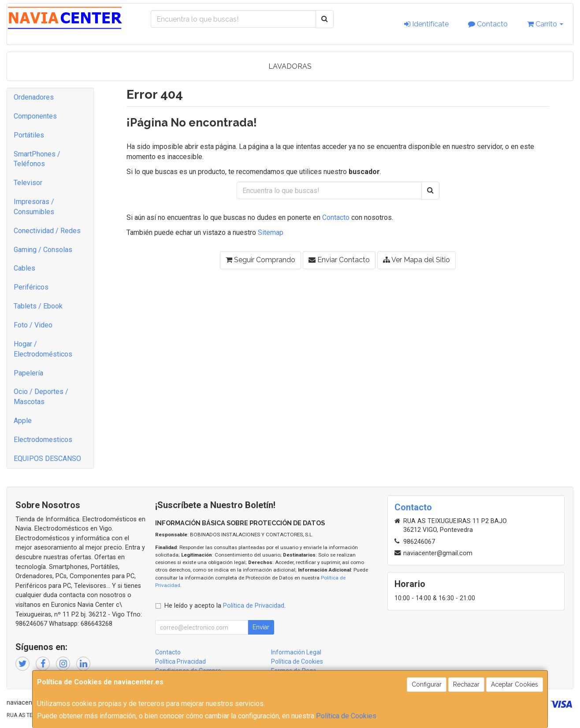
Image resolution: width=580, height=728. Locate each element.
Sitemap (271, 232)
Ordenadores (34, 97)
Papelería (28, 373)
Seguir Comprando (260, 260)
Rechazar (466, 684)
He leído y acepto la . (225, 606)
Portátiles (29, 135)
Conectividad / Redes (47, 231)
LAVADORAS (290, 66)
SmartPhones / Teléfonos (37, 159)
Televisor (28, 183)
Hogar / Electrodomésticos (43, 349)
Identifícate (426, 24)
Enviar (261, 627)
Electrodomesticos (43, 440)
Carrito (545, 24)
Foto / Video (33, 325)
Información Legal (296, 652)
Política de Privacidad (254, 606)
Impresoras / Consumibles (34, 207)
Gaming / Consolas (43, 250)
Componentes (35, 116)
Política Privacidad (180, 661)
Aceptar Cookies (515, 684)
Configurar (427, 684)
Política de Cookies (346, 716)
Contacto (488, 24)
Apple (23, 421)
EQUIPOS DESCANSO (47, 459)
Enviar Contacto (339, 260)
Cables (24, 268)
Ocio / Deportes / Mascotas (41, 397)
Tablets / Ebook (38, 306)
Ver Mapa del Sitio (416, 260)
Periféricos (31, 287)
